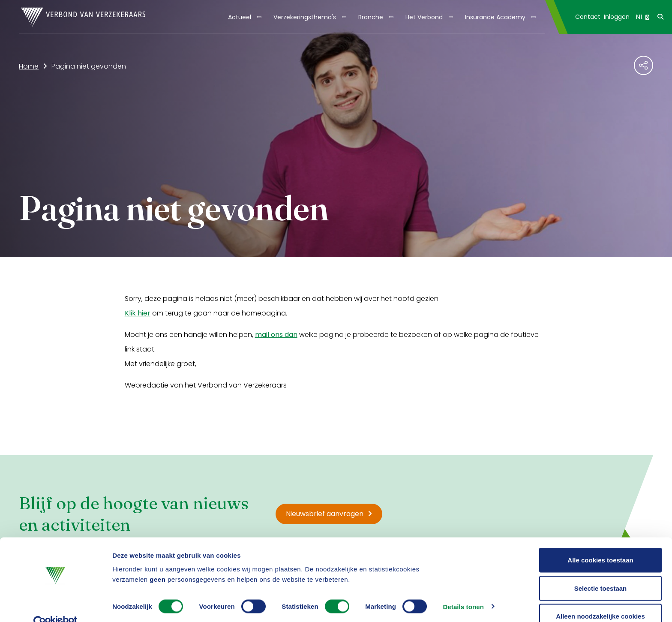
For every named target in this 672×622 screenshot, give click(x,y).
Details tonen (463, 590)
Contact (588, 17)
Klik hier (138, 313)
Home (29, 66)
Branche (371, 17)
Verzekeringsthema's (305, 17)
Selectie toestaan (601, 571)
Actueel (240, 17)
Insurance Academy (495, 17)
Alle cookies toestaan (600, 543)
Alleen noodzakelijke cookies (600, 599)
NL (642, 17)
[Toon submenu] (256, 17)
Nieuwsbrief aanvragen (329, 514)
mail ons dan (276, 335)
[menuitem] (244, 17)
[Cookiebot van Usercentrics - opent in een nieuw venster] (55, 605)
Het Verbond (424, 17)
